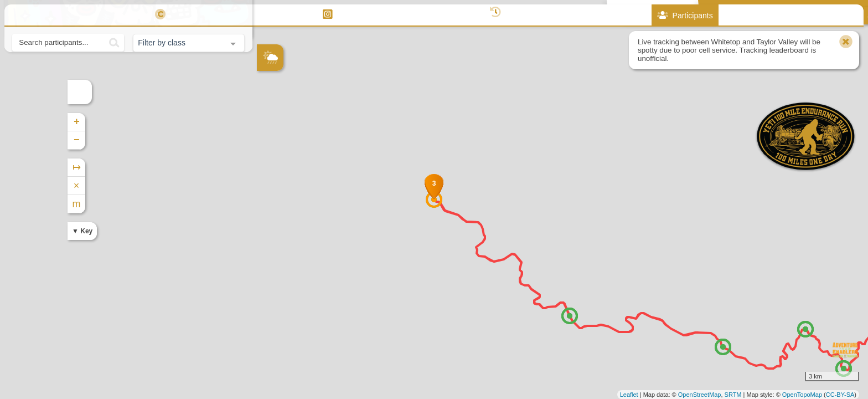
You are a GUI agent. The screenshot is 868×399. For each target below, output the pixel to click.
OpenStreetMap (700, 395)
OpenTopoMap (802, 395)
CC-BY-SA (840, 395)
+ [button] (266, 122)
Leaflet (629, 395)
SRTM (733, 395)
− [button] (266, 140)
